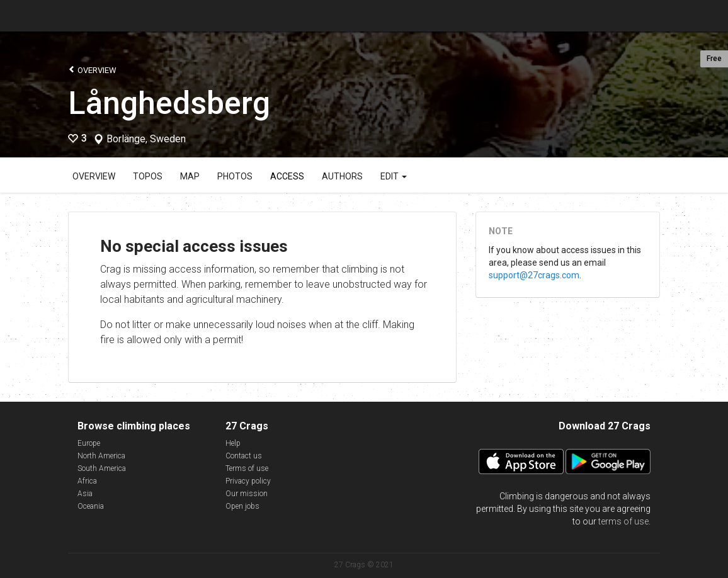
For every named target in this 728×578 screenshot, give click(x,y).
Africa (87, 481)
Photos (235, 176)
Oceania (91, 506)
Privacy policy (248, 481)
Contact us (244, 456)
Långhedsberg (169, 103)
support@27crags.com (534, 275)
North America (101, 456)
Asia (85, 494)
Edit (394, 176)
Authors (342, 176)
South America (102, 468)
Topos (148, 176)
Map (190, 176)
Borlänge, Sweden (146, 139)
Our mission (247, 494)
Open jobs (242, 506)
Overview (92, 70)
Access (287, 176)
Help (233, 443)
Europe (89, 443)
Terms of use (247, 468)
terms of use (623, 521)
